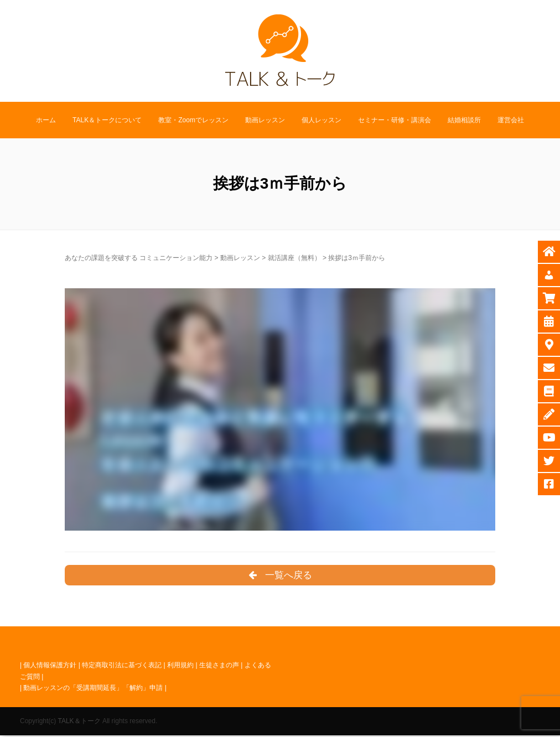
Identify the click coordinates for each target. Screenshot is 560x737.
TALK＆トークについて (107, 120)
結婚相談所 (464, 120)
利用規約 (180, 667)
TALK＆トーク (79, 723)
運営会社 (511, 120)
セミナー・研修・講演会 (395, 120)
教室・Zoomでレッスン (193, 120)
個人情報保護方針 (50, 667)
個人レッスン (322, 120)
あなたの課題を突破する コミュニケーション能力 (139, 258)
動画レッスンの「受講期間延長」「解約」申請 (93, 689)
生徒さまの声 (219, 667)
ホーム (46, 120)
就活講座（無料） (294, 258)
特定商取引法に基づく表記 (122, 667)
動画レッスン (265, 120)
